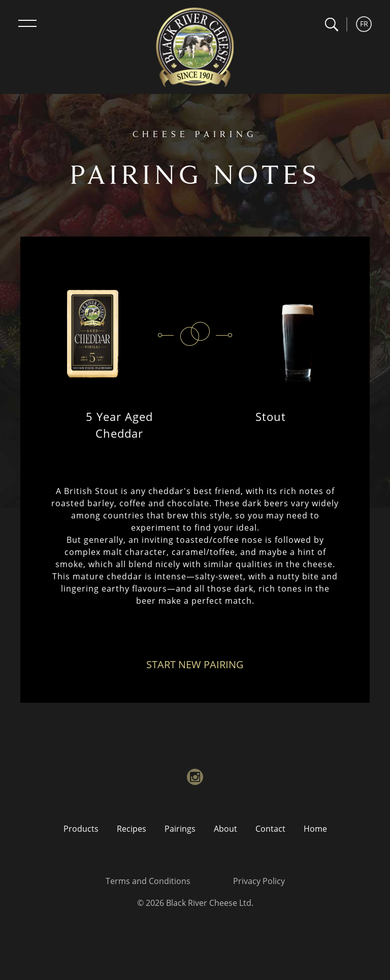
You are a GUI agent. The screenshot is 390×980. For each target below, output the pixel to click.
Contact (270, 829)
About (225, 829)
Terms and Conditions (148, 881)
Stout (271, 416)
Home (315, 829)
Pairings (180, 829)
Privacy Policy (259, 881)
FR (364, 24)
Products (81, 829)
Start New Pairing (195, 664)
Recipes (132, 829)
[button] (331, 25)
